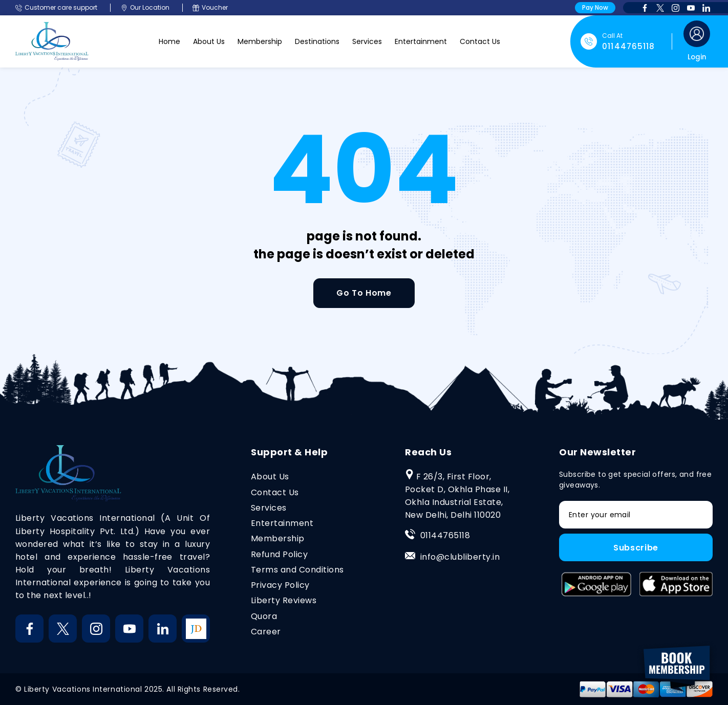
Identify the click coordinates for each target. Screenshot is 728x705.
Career (266, 632)
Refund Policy (279, 554)
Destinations (317, 41)
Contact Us (480, 41)
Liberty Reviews (284, 600)
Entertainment (421, 41)
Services (367, 41)
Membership (260, 41)
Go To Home (364, 293)
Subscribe (636, 548)
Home (169, 41)
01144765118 (445, 535)
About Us (209, 41)
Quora (264, 616)
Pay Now (595, 7)
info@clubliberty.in (460, 557)
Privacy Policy (280, 585)
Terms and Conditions (297, 570)
